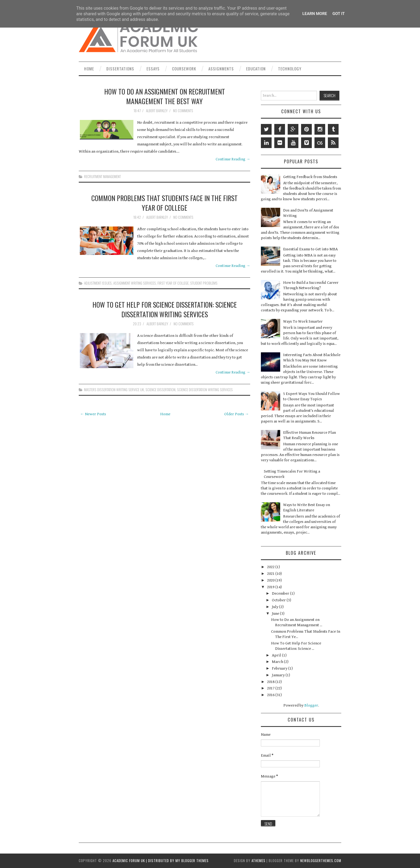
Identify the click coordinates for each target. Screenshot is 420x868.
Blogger (311, 705)
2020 (271, 580)
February (280, 668)
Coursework (184, 69)
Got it (339, 14)
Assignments (221, 69)
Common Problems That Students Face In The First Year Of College (164, 203)
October (279, 600)
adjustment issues (98, 283)
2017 (271, 688)
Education (256, 69)
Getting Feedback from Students (310, 177)
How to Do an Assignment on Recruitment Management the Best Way (165, 96)
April (277, 655)
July (275, 607)
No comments (183, 111)
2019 (271, 587)
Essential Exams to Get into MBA (310, 249)
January (279, 675)
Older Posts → (237, 414)
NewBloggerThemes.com (321, 861)
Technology (290, 69)
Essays (153, 69)
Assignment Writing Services (135, 283)
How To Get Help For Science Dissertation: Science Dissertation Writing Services (165, 309)
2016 (271, 695)
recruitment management (102, 176)
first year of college (173, 283)
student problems (204, 283)
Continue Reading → (233, 159)
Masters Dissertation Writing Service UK (114, 390)
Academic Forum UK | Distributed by (144, 861)
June (276, 614)
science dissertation (160, 390)
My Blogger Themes (192, 861)
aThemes (258, 861)
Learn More (315, 14)
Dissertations (120, 69)
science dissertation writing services (205, 390)
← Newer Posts (93, 414)
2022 (271, 567)
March (278, 662)
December (281, 593)
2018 (271, 682)
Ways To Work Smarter (303, 321)
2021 (271, 574)
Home (89, 69)
